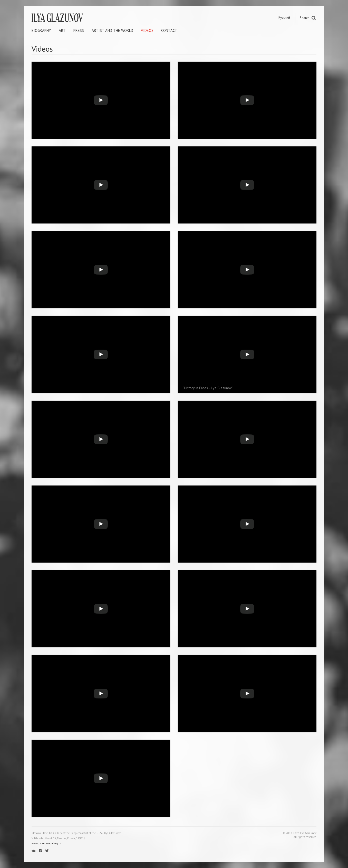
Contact (169, 30)
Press (79, 30)
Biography (41, 30)
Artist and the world (112, 30)
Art (62, 30)
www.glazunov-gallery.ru (46, 843)
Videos (147, 30)
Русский (284, 18)
